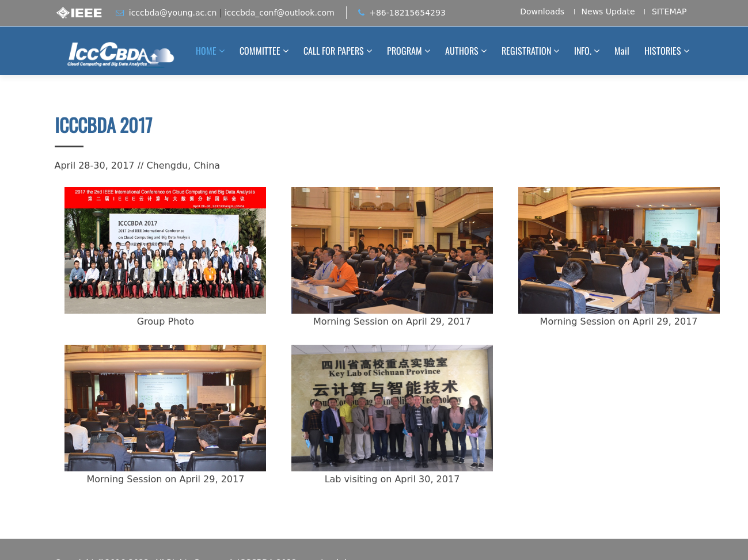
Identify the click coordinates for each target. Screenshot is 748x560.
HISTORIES (663, 51)
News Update (608, 12)
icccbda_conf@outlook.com (280, 13)
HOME (206, 51)
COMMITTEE (260, 51)
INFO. (583, 51)
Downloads (542, 12)
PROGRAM (405, 51)
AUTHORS (462, 51)
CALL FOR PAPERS (334, 51)
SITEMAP (669, 12)
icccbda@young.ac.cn (173, 13)
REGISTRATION (526, 51)
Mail (622, 51)
